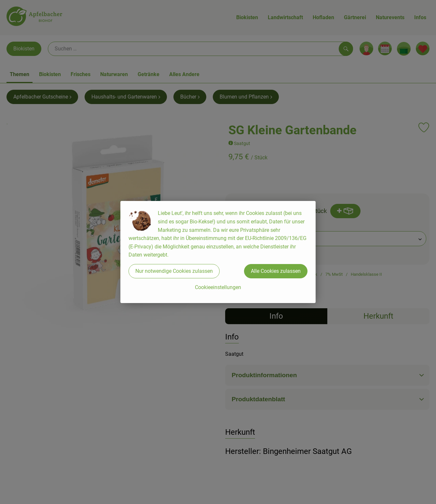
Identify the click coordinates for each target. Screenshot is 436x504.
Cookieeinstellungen (218, 287)
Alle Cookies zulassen (276, 271)
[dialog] (218, 252)
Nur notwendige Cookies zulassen (174, 271)
